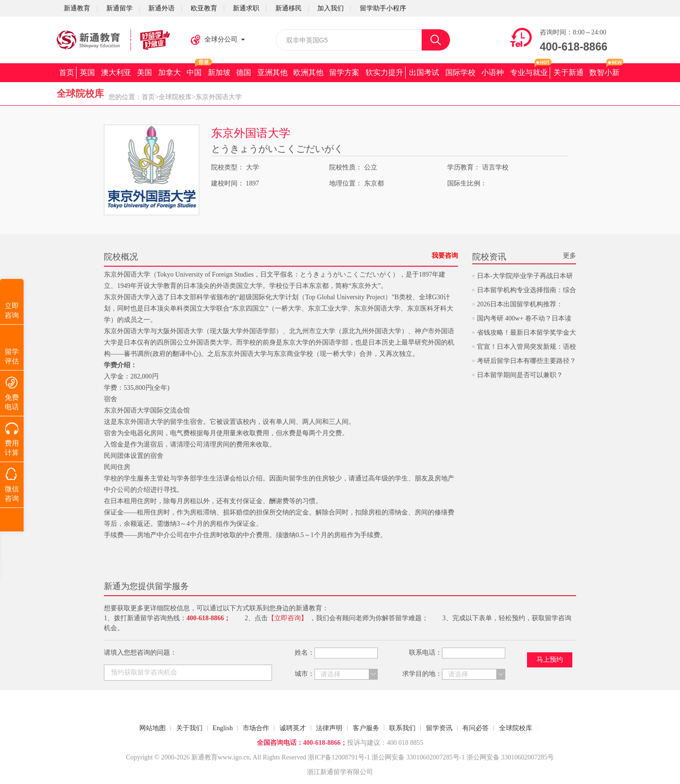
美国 (144, 72)
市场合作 (256, 728)
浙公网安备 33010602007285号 (416, 757)
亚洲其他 (272, 72)
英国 (87, 72)
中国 (194, 72)
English (223, 728)
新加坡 (219, 72)
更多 (569, 256)
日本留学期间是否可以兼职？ (520, 375)
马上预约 (550, 660)
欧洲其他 (308, 72)
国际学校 (460, 72)
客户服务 (366, 728)
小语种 (493, 72)
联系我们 (402, 728)
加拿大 (170, 72)
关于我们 (189, 728)
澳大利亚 (116, 72)
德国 (244, 72)
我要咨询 (445, 256)
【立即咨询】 (288, 618)
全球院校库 (175, 97)
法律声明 (329, 728)
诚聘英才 (293, 728)
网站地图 (153, 728)
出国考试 (424, 72)
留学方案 (344, 72)
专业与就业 (529, 72)
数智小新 (604, 72)
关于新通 (569, 72)
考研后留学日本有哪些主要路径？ (527, 361)
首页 (67, 72)
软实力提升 (384, 72)
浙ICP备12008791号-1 (339, 757)
